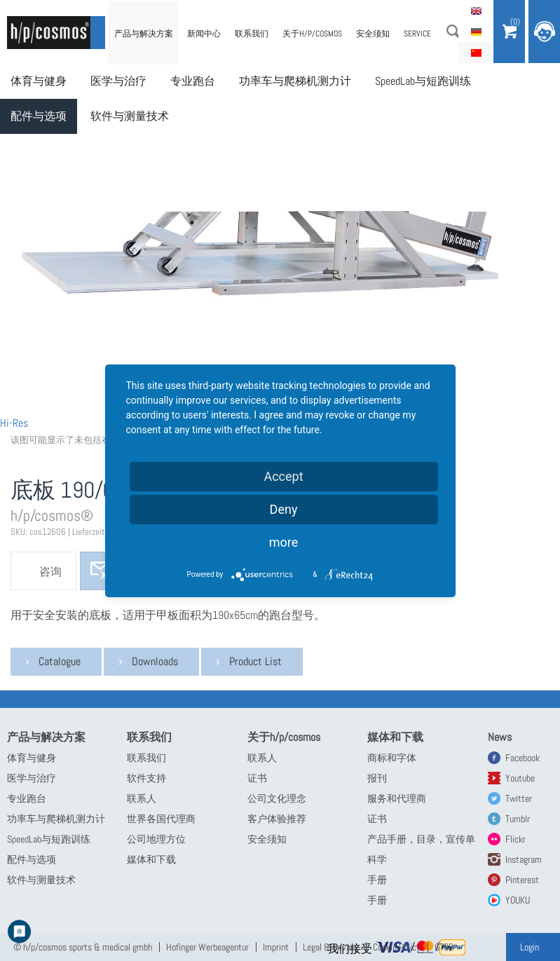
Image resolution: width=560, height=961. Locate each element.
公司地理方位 (156, 839)
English (476, 11)
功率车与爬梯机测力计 (295, 81)
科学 (377, 859)
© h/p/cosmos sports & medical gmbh (83, 947)
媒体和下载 (151, 859)
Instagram (524, 859)
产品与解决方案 (144, 34)
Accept (283, 476)
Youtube (520, 778)
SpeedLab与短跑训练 (423, 81)
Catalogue (60, 661)
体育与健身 (39, 81)
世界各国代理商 (161, 819)
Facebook (523, 758)
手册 (377, 880)
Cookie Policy (397, 947)
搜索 (453, 32)
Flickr (515, 839)
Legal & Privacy (331, 947)
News (500, 737)
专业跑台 (193, 81)
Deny (284, 509)
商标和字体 (392, 758)
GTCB (444, 947)
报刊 (377, 778)
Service (417, 34)
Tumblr (518, 819)
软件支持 (146, 778)
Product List (255, 661)
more (284, 542)
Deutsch (476, 32)
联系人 (142, 798)
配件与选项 (39, 116)
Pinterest (522, 880)
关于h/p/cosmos (312, 34)
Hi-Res (14, 423)
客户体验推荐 (277, 819)
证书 (257, 778)
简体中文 (476, 53)
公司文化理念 (277, 798)
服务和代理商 (397, 798)
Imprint (276, 947)
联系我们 (252, 34)
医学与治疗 (118, 81)
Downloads (155, 661)
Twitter (519, 798)
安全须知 (373, 34)
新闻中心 (204, 34)
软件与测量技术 (130, 116)
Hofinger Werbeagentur (207, 947)
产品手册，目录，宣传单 (421, 839)
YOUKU (518, 900)
